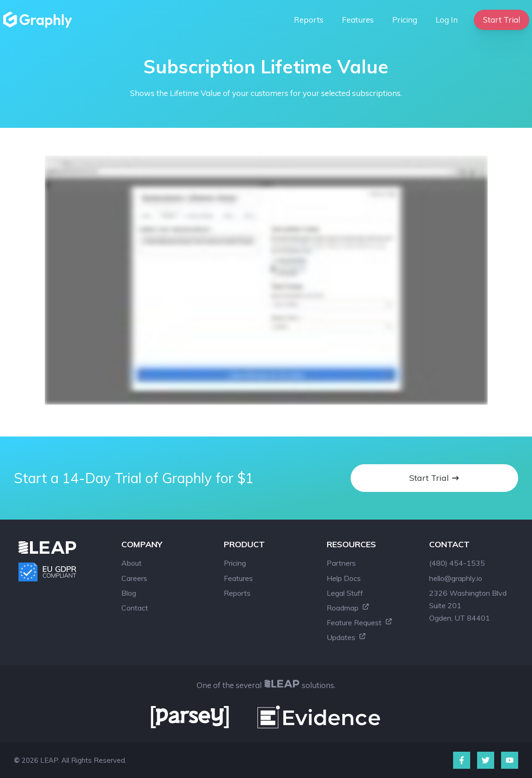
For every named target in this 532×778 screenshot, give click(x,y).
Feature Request (360, 622)
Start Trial (502, 20)
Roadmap (348, 608)
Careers (134, 578)
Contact (135, 608)
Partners (341, 563)
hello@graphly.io (456, 578)
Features (358, 20)
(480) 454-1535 (457, 563)
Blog (129, 593)
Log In (447, 20)
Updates (347, 637)
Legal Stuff (345, 593)
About (132, 563)
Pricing (405, 20)
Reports (309, 20)
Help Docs (344, 578)
